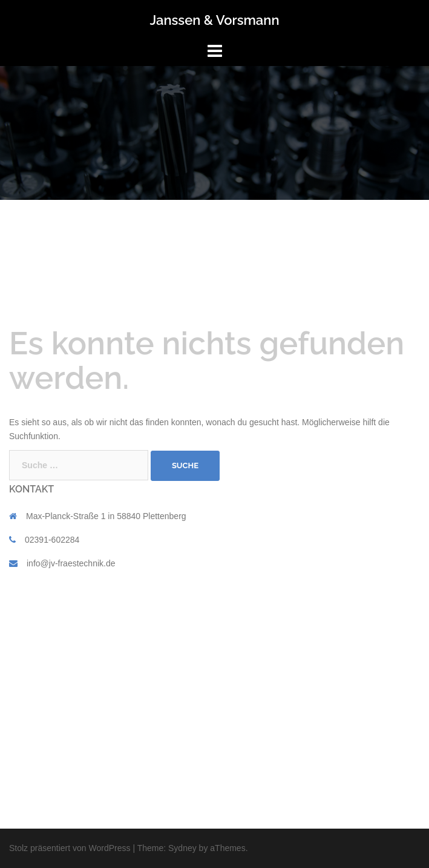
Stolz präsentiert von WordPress (70, 848)
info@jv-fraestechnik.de (71, 563)
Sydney (182, 848)
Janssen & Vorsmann (214, 20)
